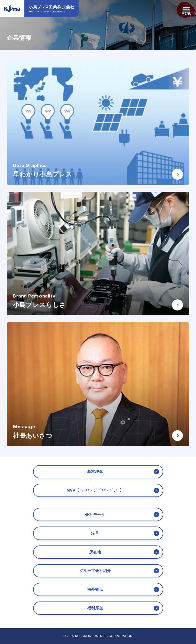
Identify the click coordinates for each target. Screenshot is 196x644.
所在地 (95, 552)
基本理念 (95, 472)
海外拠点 (95, 589)
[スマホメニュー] (187, 8)
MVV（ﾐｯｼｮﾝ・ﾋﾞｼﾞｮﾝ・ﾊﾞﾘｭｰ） (95, 490)
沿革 (95, 533)
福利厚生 (95, 608)
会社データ (95, 515)
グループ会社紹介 (95, 571)
